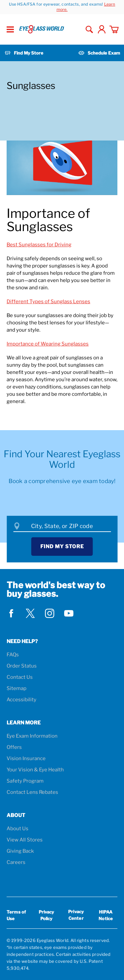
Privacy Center (76, 916)
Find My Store (62, 547)
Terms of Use (16, 915)
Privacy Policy (46, 915)
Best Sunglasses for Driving (39, 245)
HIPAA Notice (106, 915)
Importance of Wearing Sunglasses (48, 344)
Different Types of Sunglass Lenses (48, 302)
